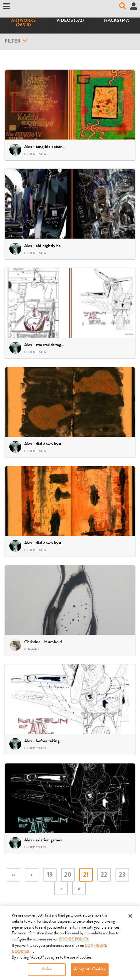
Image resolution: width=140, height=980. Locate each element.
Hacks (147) (117, 21)
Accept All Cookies (90, 972)
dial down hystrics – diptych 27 (63, 444)
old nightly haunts (52, 246)
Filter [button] (16, 41)
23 (122, 875)
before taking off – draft (57, 741)
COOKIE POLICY (74, 941)
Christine (32, 642)
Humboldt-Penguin (62, 642)
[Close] (130, 918)
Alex (28, 147)
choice (47, 972)
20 (68, 875)
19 (50, 875)
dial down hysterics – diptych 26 (65, 543)
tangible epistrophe (53, 147)
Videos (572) (70, 21)
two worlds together (53, 345)
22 (104, 875)
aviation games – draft (55, 840)
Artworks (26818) (23, 23)
